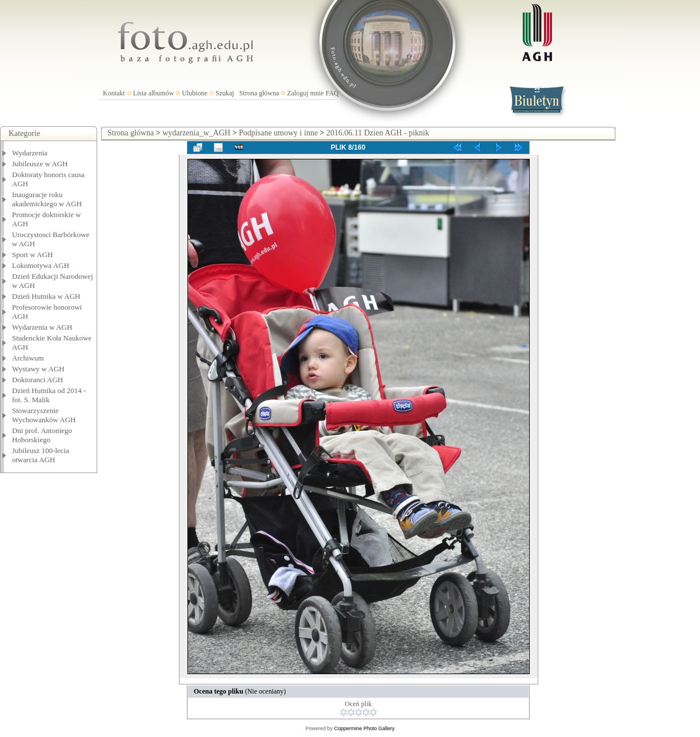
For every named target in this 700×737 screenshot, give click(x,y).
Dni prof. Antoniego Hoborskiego (42, 435)
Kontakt (114, 93)
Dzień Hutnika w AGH (46, 296)
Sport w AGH (33, 255)
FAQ (332, 93)
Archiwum (28, 358)
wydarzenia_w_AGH (196, 133)
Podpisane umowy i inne (278, 133)
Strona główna (259, 93)
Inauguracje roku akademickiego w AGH (47, 199)
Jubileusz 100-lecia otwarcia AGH (41, 455)
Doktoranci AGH (37, 380)
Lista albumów (154, 93)
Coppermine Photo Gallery (364, 728)
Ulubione (195, 93)
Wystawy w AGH (38, 369)
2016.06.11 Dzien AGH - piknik (378, 133)
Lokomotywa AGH (41, 265)
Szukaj (225, 93)
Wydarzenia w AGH (42, 327)
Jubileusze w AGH (40, 164)
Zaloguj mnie (305, 93)
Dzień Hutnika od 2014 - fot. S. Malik (49, 395)
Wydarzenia (30, 153)
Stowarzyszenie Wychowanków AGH (44, 415)
